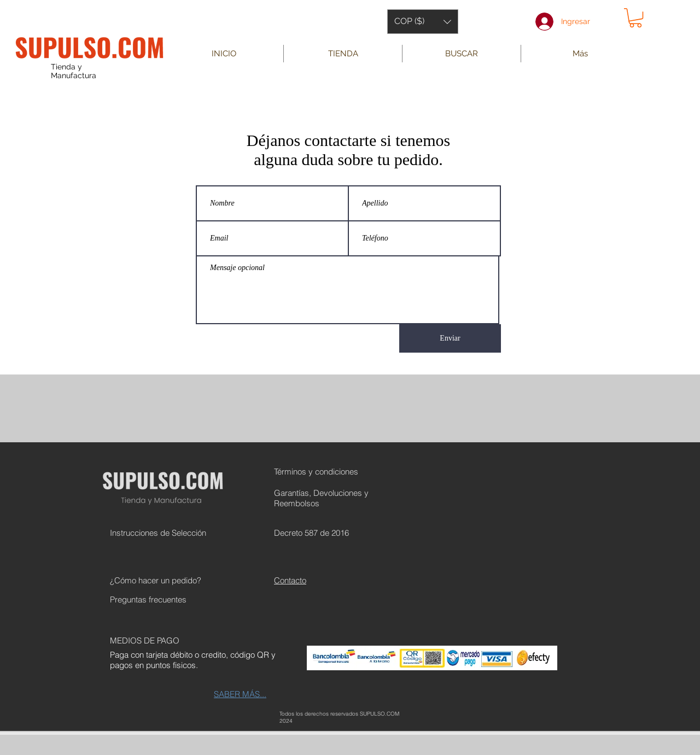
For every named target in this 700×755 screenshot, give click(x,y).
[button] (423, 22)
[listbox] (423, 22)
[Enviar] (450, 338)
